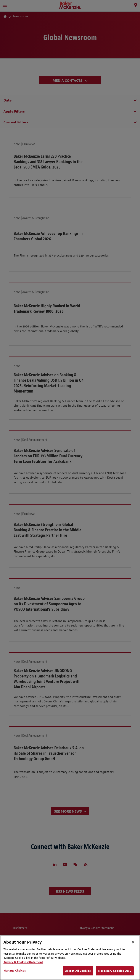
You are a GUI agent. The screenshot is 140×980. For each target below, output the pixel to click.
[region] (70, 958)
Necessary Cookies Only (115, 971)
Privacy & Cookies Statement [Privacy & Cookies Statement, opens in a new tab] (23, 962)
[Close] (133, 942)
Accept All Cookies (78, 971)
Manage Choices (15, 971)
